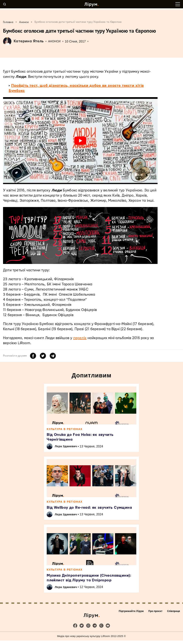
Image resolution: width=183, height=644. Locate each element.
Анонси (54, 41)
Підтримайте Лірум (131, 616)
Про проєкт (155, 616)
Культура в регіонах (65, 429)
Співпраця (174, 616)
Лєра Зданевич (67, 447)
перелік (80, 338)
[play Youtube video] (80, 141)
